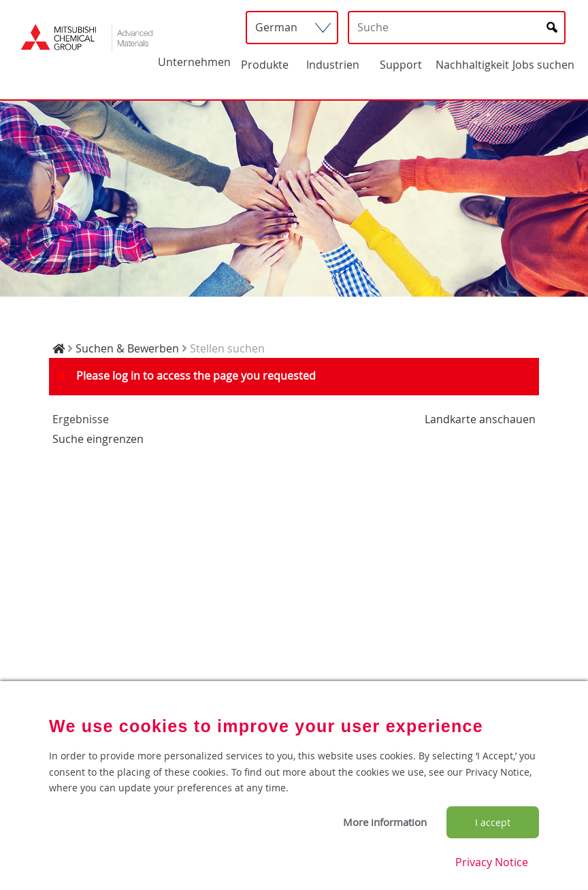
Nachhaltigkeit (472, 65)
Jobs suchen (543, 65)
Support (401, 65)
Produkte (265, 65)
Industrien (333, 65)
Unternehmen (194, 62)
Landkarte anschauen (480, 419)
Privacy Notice (492, 862)
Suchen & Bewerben (127, 348)
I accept (493, 822)
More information (385, 822)
